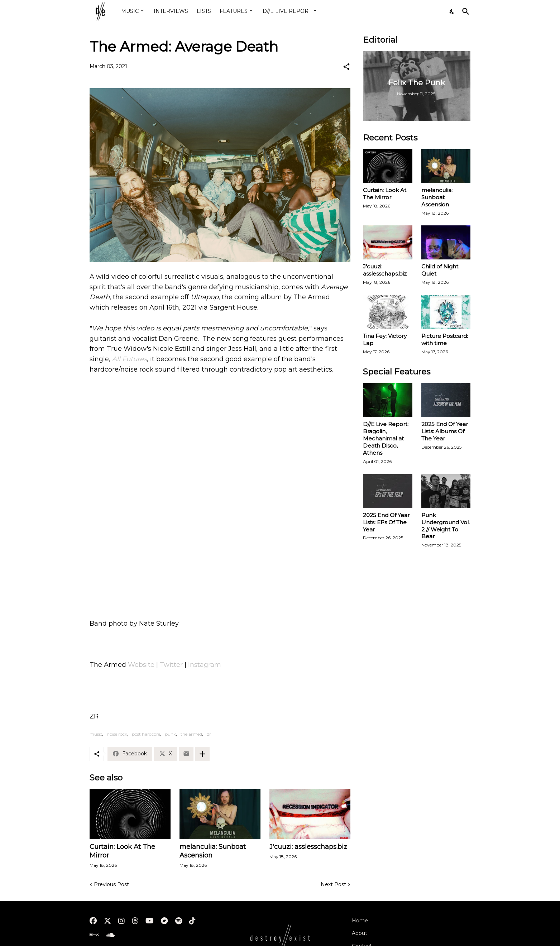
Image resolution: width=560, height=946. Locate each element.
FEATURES (234, 11)
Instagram (205, 665)
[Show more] (202, 754)
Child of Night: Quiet (440, 270)
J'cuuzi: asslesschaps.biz (308, 847)
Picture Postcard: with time (445, 340)
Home (360, 921)
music (96, 734)
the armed (191, 734)
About (360, 933)
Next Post (333, 884)
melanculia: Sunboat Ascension (213, 851)
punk (170, 734)
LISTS (204, 11)
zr (209, 734)
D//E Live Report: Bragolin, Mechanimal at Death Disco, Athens (386, 438)
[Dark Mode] (452, 11)
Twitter (171, 665)
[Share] (346, 67)
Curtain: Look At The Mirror (122, 851)
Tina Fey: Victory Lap (385, 340)
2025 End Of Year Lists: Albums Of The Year (445, 431)
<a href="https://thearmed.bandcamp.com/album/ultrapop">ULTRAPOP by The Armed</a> (220, 573)
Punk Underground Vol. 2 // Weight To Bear (446, 526)
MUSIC (130, 11)
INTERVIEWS (171, 11)
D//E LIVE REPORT (287, 11)
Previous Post (111, 884)
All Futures (130, 359)
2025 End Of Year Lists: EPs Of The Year (386, 522)
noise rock (117, 734)
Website (142, 665)
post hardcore (146, 734)
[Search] (464, 11)
